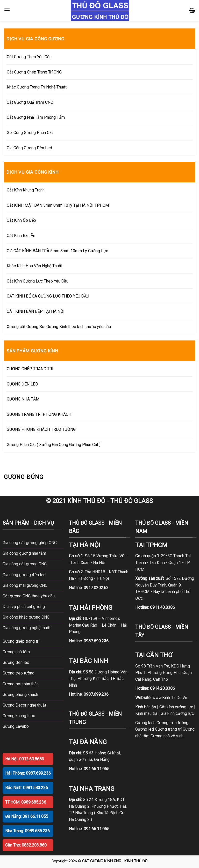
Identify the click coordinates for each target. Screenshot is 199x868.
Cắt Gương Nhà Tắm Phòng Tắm (36, 117)
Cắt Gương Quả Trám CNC (30, 102)
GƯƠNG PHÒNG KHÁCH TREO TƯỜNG (41, 429)
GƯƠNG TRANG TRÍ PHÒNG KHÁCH (39, 414)
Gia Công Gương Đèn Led (29, 148)
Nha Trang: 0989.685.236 (27, 831)
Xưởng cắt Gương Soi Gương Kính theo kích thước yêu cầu (59, 327)
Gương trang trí (168, 729)
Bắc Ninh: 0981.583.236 (27, 788)
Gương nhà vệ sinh (167, 736)
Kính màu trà (146, 713)
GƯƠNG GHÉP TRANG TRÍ (30, 369)
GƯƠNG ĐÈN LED (22, 384)
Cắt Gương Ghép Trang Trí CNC (34, 72)
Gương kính (145, 723)
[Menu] (7, 10)
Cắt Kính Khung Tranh (26, 190)
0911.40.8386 (162, 607)
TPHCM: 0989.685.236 (26, 802)
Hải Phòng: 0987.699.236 (28, 773)
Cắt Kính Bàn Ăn (21, 236)
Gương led (145, 729)
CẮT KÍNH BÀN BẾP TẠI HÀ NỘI (36, 311)
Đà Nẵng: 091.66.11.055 (27, 816)
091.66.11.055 (97, 769)
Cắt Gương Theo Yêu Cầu (29, 57)
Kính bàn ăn (146, 707)
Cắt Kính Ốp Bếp (21, 220)
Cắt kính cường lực (176, 707)
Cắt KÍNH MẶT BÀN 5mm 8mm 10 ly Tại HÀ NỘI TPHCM (58, 205)
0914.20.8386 (162, 688)
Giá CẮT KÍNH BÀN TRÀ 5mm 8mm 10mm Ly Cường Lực (57, 251)
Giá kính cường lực (177, 713)
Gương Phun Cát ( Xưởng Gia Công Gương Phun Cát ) (54, 445)
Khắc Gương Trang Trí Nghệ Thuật (37, 87)
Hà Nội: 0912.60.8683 (25, 759)
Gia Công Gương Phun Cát (30, 133)
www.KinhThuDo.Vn (170, 698)
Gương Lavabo (16, 726)
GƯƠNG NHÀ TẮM (23, 399)
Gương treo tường (172, 723)
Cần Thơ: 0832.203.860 (26, 845)
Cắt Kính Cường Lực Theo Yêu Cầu (38, 281)
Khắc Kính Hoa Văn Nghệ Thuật (35, 266)
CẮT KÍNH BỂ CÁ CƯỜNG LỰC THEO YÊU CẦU (48, 296)
